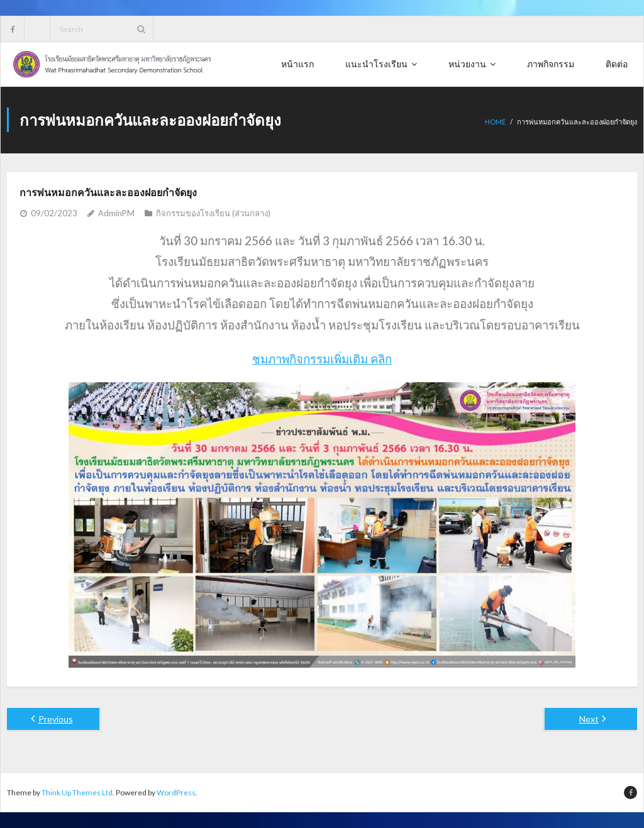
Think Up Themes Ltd (77, 792)
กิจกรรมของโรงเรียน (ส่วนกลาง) (213, 213)
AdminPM (116, 213)
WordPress (176, 792)
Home (495, 122)
